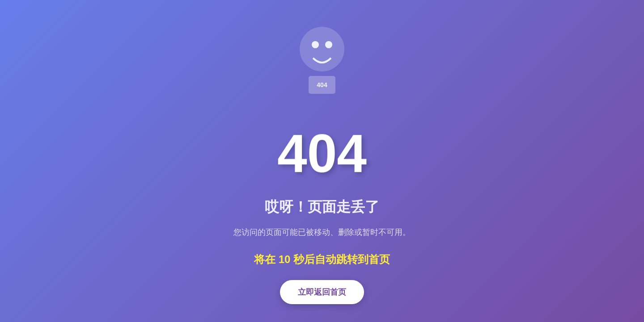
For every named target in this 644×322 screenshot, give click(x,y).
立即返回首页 (322, 292)
